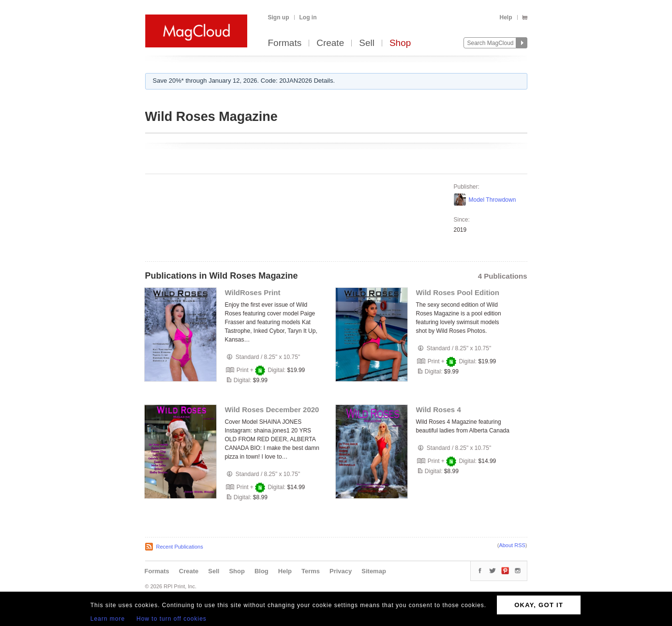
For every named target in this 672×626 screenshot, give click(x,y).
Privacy (341, 571)
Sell (367, 43)
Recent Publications (180, 547)
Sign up (279, 17)
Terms (311, 571)
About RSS (512, 545)
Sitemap (374, 571)
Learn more (108, 619)
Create (330, 43)
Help (506, 17)
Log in (308, 17)
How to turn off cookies (172, 619)
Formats (285, 43)
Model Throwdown (493, 200)
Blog (261, 571)
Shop (400, 43)
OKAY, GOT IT (539, 605)
